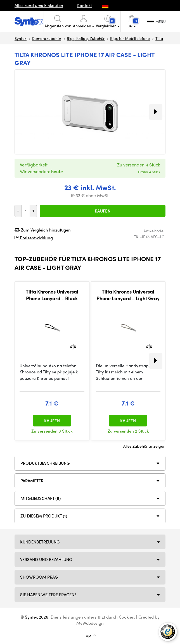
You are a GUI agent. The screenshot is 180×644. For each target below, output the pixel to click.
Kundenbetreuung (40, 542)
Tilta (159, 38)
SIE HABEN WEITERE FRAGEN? (48, 595)
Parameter (32, 481)
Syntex (21, 38)
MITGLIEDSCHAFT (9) (41, 498)
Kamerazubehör (47, 38)
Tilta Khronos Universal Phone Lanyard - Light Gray (128, 295)
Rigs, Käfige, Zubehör (86, 38)
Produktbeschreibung (45, 463)
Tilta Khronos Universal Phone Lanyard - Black (52, 295)
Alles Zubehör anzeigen (144, 446)
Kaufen (103, 211)
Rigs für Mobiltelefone (130, 38)
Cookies (126, 617)
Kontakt (85, 5)
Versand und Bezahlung (46, 559)
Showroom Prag (39, 577)
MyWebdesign (90, 623)
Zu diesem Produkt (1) (44, 516)
